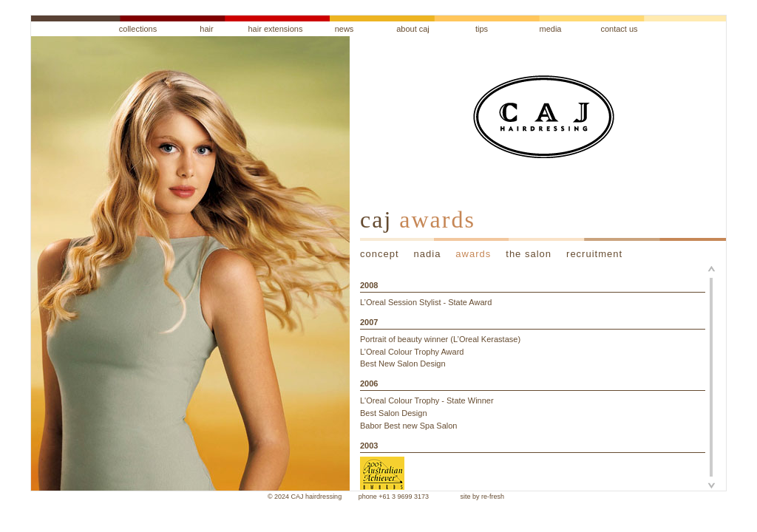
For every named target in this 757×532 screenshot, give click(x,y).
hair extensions (276, 29)
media (551, 29)
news (344, 29)
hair (206, 29)
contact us (619, 29)
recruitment (594, 254)
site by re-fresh (483, 497)
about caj (413, 29)
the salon (529, 254)
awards (473, 254)
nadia (428, 254)
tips (482, 29)
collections (138, 29)
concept (380, 254)
